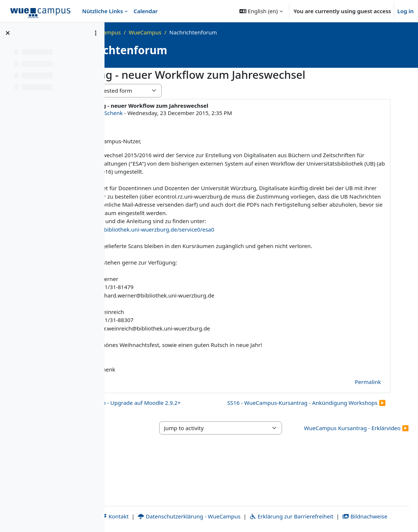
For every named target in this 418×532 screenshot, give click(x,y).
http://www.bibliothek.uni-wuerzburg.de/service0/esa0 (225, 237)
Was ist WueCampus (176, 32)
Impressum (133, 508)
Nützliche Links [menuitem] (102, 11)
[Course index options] (96, 33)
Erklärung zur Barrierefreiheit (351, 508)
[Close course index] (8, 33)
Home (134, 32)
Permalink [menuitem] (368, 398)
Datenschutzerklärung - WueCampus (249, 508)
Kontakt (175, 508)
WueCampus (226, 32)
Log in (405, 11)
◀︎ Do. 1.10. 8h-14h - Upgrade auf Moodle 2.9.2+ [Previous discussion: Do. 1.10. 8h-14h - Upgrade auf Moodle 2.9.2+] (199, 419)
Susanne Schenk (183, 113)
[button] (261, 11)
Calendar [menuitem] (146, 11)
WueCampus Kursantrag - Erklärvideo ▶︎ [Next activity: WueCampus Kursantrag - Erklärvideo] (366, 462)
